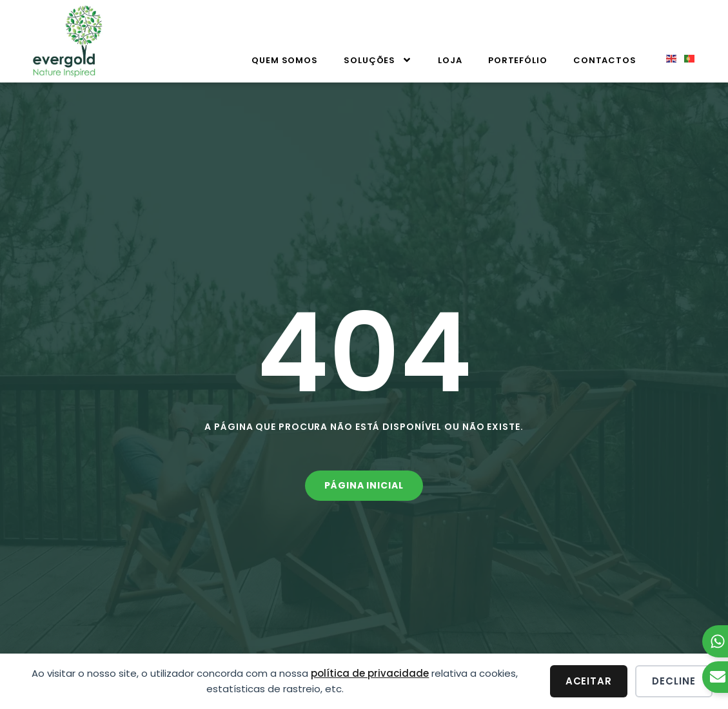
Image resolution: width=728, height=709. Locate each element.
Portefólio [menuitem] (518, 60)
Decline (674, 681)
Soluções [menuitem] (378, 60)
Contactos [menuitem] (605, 60)
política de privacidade (370, 673)
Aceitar (589, 681)
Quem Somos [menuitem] (285, 60)
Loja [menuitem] (450, 60)
